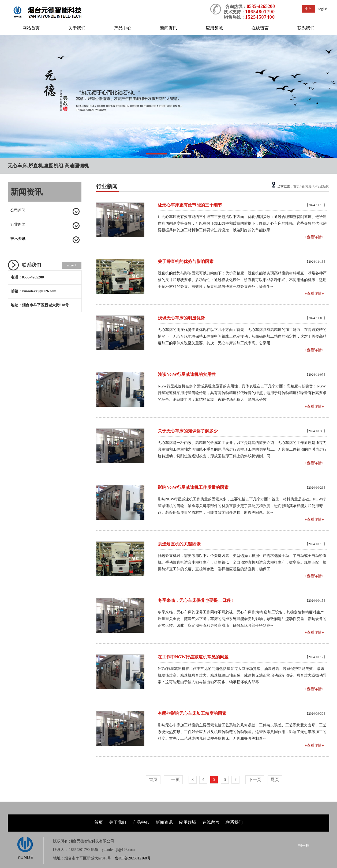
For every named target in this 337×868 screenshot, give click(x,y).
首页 (297, 186)
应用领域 (214, 28)
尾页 (275, 780)
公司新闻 (18, 210)
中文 (308, 9)
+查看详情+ (314, 237)
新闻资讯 (168, 28)
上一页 (173, 780)
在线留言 (260, 28)
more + (72, 265)
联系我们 (306, 28)
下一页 (255, 780)
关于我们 (77, 28)
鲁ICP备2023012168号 (133, 858)
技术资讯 (18, 239)
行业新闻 (18, 224)
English (323, 9)
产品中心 (123, 28)
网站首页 (31, 28)
